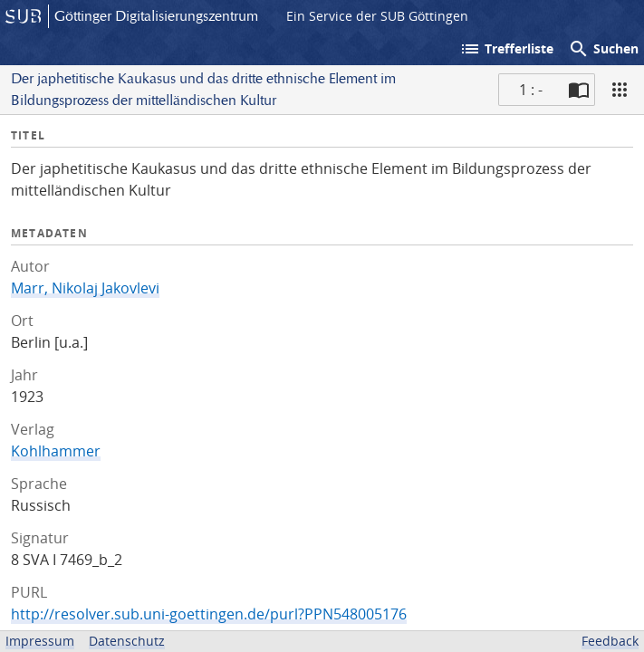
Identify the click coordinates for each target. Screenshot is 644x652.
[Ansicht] (620, 90)
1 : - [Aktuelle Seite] (531, 90)
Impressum (40, 641)
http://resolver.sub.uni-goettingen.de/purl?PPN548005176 (209, 614)
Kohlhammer (56, 451)
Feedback (610, 641)
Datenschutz (127, 641)
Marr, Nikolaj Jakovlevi (85, 288)
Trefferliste (506, 49)
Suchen (603, 49)
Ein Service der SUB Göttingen (377, 16)
